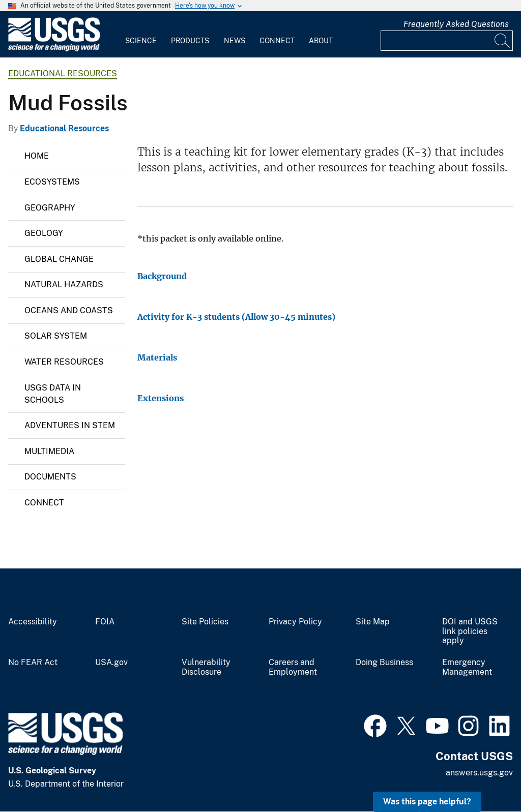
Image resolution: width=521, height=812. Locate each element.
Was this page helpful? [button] (427, 802)
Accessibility (33, 622)
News (235, 41)
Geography (50, 208)
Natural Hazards (64, 284)
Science (141, 41)
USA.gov (111, 663)
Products (190, 41)
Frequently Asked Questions (456, 24)
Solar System (56, 336)
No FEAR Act (33, 663)
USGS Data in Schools (53, 394)
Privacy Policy (295, 622)
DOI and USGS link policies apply (470, 631)
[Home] (54, 49)
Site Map (373, 622)
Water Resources (64, 362)
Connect (277, 41)
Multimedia (49, 451)
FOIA (105, 622)
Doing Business (384, 663)
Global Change (59, 259)
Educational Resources (63, 73)
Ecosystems (52, 182)
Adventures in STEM (70, 425)
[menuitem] (141, 35)
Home (37, 156)
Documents (50, 477)
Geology (44, 233)
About (321, 41)
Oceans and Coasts (69, 310)
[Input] (447, 41)
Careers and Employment (293, 667)
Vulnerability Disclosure (206, 667)
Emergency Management (467, 667)
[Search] (503, 41)
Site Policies (205, 622)
